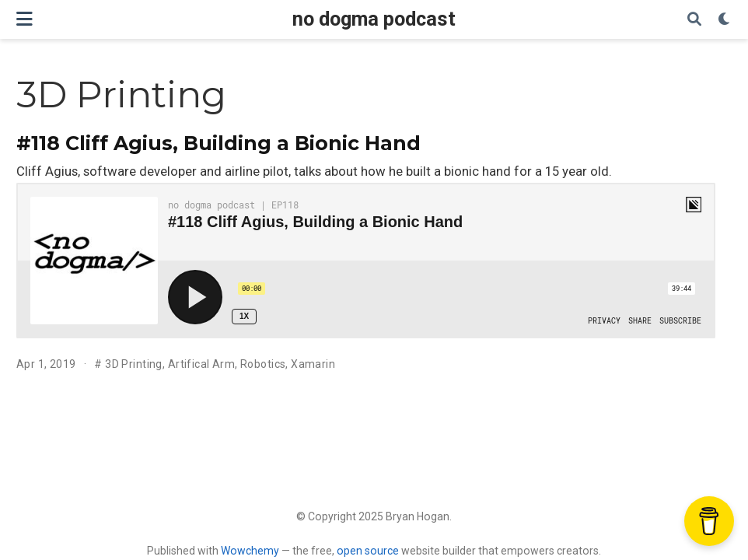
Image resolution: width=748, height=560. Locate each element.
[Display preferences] (725, 20)
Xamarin (313, 364)
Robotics (263, 364)
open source (368, 551)
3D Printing (134, 364)
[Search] (694, 20)
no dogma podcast (374, 19)
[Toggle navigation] (24, 19)
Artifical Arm (201, 364)
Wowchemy (250, 551)
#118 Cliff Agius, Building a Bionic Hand (218, 143)
